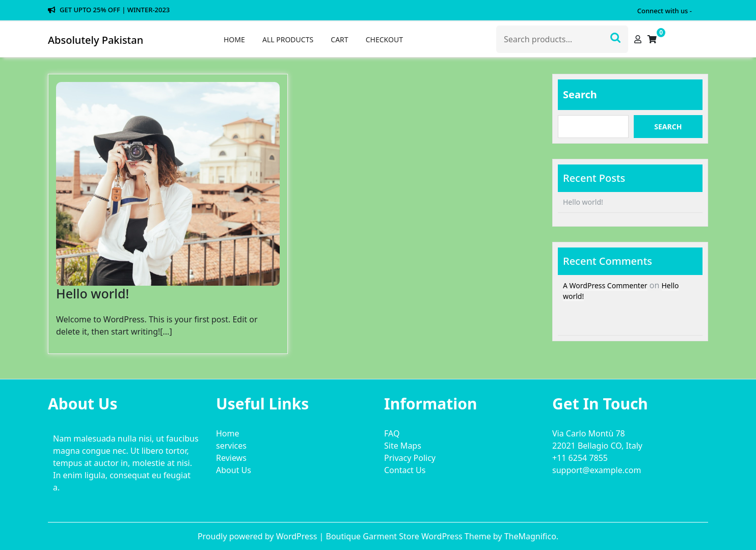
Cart (339, 39)
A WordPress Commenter (605, 285)
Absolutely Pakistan (96, 40)
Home (234, 39)
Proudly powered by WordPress (259, 536)
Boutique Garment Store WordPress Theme (409, 536)
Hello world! (92, 293)
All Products (288, 39)
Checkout (384, 39)
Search (615, 37)
